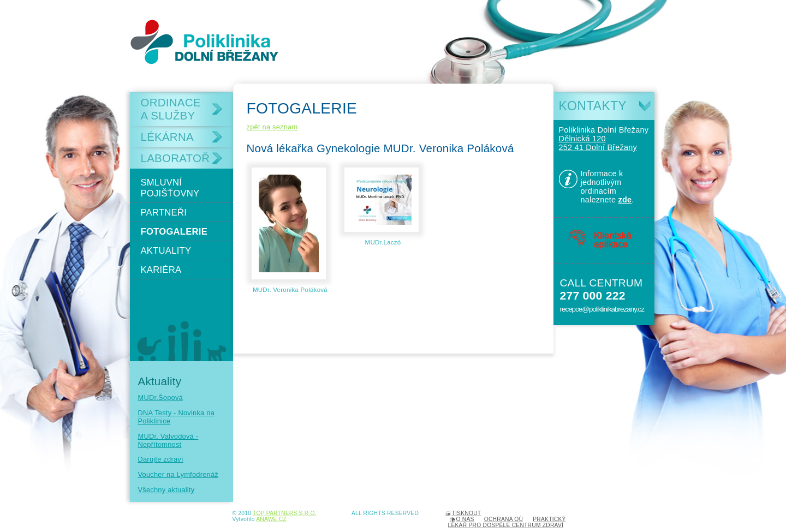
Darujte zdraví (161, 459)
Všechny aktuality (166, 490)
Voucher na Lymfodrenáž (178, 474)
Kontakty (593, 106)
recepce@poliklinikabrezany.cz (602, 309)
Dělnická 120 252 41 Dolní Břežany (598, 143)
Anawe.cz (271, 519)
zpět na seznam (272, 127)
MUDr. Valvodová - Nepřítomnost (168, 440)
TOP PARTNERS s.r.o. (285, 513)
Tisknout (467, 513)
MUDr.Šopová (160, 397)
